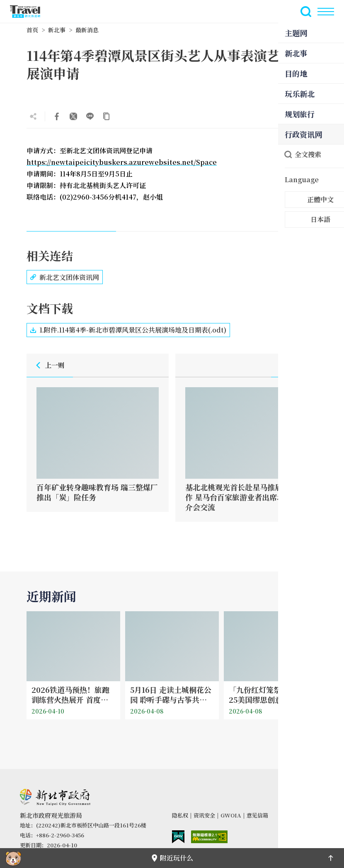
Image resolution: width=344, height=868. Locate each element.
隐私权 (180, 815)
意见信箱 (257, 815)
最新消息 (87, 30)
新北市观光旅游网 (30, 12)
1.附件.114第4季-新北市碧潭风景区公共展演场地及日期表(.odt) (128, 330)
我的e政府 (178, 837)
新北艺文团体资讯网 (65, 277)
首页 (32, 30)
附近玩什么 (172, 858)
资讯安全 (204, 815)
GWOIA (231, 815)
